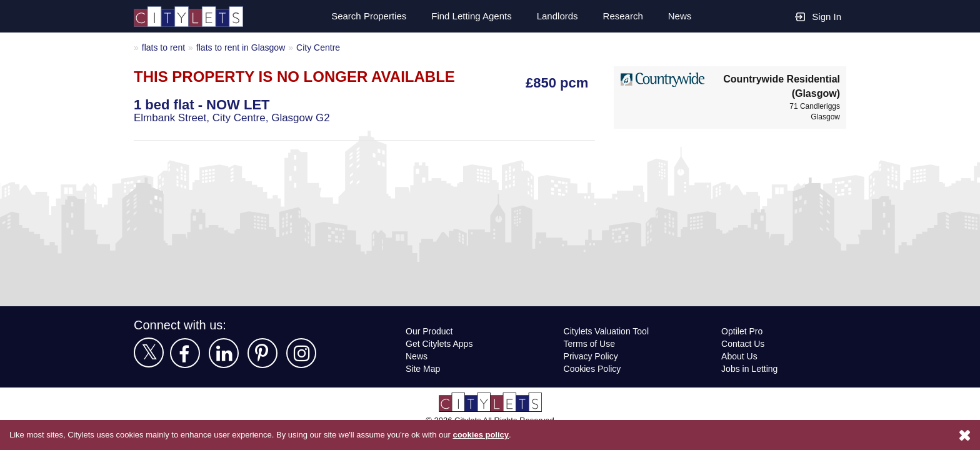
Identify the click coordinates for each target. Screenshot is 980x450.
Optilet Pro (743, 331)
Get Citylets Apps (440, 343)
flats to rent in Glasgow (246, 47)
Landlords (556, 16)
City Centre (326, 47)
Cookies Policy (592, 368)
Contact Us (743, 343)
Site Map (423, 368)
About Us (740, 356)
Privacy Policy (590, 356)
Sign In (818, 16)
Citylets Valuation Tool (608, 331)
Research (622, 16)
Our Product (431, 331)
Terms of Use (590, 343)
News (680, 16)
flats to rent (165, 47)
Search (361, 16)
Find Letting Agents (467, 16)
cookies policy (498, 435)
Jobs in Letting (750, 368)
